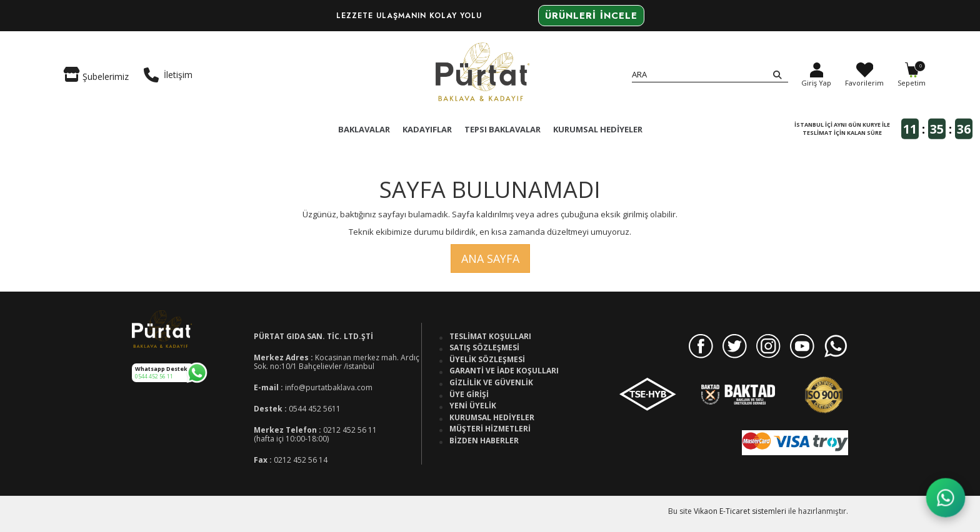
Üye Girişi (469, 395)
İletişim (168, 75)
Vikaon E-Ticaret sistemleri (740, 511)
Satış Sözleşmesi (484, 348)
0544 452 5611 (315, 409)
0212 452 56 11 (350, 430)
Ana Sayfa (490, 259)
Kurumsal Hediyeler (492, 418)
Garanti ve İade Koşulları (504, 371)
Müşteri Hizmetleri (490, 429)
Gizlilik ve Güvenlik (491, 383)
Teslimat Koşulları (490, 337)
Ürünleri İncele (591, 16)
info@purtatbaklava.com (329, 387)
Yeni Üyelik (473, 406)
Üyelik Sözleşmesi (487, 360)
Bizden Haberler (484, 441)
